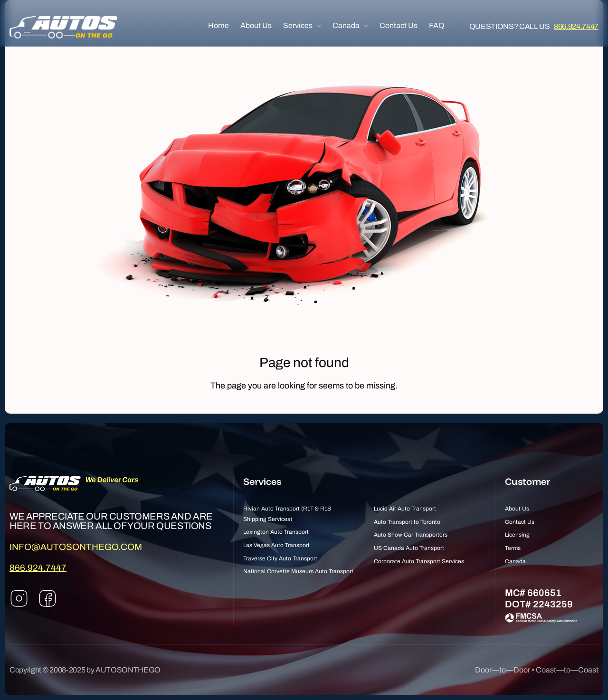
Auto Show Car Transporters (411, 535)
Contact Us (399, 26)
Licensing (517, 535)
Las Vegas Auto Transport (276, 545)
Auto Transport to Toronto (407, 522)
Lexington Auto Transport (276, 532)
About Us (256, 26)
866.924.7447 (576, 27)
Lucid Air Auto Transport (405, 509)
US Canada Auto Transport (409, 548)
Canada (346, 26)
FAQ (437, 26)
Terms (513, 548)
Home (218, 26)
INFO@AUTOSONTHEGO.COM (76, 547)
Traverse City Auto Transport (280, 558)
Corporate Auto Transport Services (419, 561)
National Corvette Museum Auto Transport (298, 571)
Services (298, 26)
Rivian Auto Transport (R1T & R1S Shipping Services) (287, 514)
